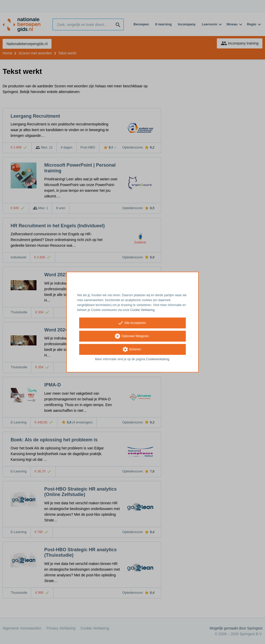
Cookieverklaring (157, 359)
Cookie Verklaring (142, 310)
